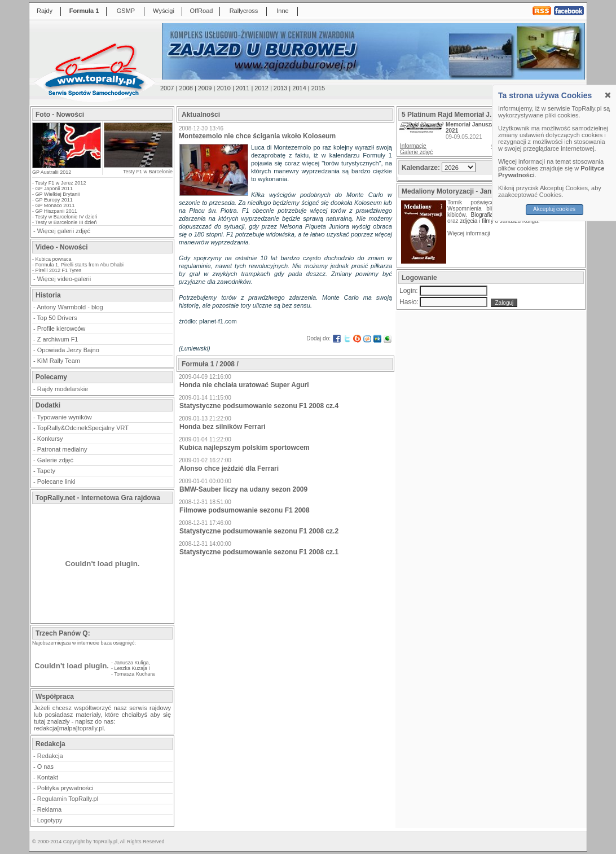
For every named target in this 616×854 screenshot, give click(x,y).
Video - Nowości (61, 247)
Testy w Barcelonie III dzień (66, 222)
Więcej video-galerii (64, 279)
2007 (167, 88)
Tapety (46, 471)
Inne (282, 11)
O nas (45, 767)
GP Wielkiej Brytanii (58, 194)
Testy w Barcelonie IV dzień (66, 217)
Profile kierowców (61, 329)
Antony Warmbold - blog (70, 307)
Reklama (49, 809)
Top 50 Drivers (57, 318)
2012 (261, 88)
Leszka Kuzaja (131, 668)
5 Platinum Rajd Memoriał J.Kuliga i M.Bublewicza (482, 115)
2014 (299, 88)
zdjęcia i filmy (476, 221)
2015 (318, 88)
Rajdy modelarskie (63, 389)
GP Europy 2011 (54, 200)
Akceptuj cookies (554, 209)
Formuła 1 (84, 11)
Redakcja (50, 756)
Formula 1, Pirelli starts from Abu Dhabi (80, 265)
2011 (243, 88)
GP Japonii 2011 (54, 189)
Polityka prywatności (65, 788)
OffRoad (202, 11)
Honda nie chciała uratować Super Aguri (244, 385)
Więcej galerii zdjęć (64, 231)
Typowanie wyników (65, 417)
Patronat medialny (62, 449)
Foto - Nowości (60, 115)
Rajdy (45, 11)
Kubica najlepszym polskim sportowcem (245, 448)
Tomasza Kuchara (134, 674)
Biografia (482, 215)
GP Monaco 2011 (55, 205)
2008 (186, 88)
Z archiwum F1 (58, 339)
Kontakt (48, 777)
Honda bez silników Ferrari (223, 427)
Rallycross (244, 11)
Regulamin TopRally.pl (68, 799)
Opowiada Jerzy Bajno (68, 350)
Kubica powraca (54, 259)
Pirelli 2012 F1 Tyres (59, 270)
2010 (223, 88)
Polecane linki (56, 481)
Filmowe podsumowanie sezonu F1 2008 (245, 510)
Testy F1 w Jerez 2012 (60, 183)
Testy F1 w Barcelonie (148, 172)
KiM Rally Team (59, 361)
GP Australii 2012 (52, 172)
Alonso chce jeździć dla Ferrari (229, 468)
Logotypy (50, 820)
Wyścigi (164, 11)
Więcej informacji (469, 233)
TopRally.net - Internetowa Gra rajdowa (98, 498)
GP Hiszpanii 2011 (56, 211)
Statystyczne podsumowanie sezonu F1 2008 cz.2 (259, 531)
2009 (205, 88)
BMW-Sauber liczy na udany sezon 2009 (243, 489)
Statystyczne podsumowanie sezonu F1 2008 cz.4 (259, 406)
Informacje (413, 146)
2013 (280, 88)
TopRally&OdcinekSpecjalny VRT (83, 428)
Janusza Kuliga (132, 663)
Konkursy (50, 439)
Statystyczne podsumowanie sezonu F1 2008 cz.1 (259, 552)
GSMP (126, 11)
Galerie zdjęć (55, 460)
